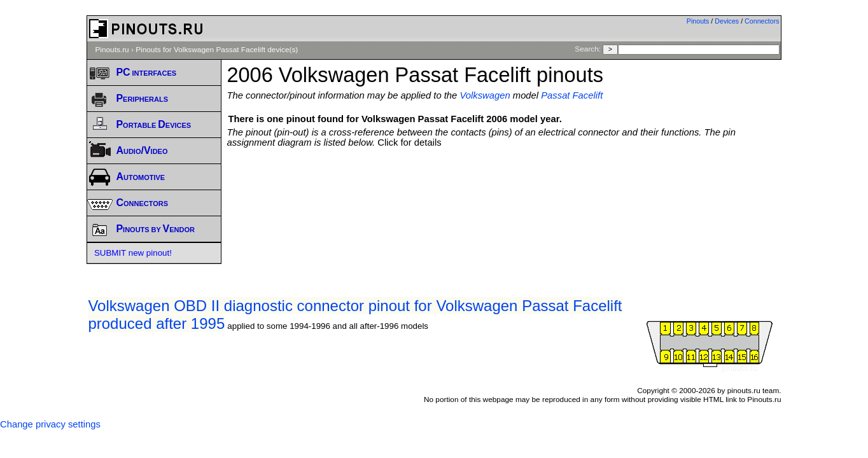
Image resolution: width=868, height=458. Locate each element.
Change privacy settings (50, 424)
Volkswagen (485, 95)
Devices (727, 21)
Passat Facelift (572, 95)
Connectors (762, 21)
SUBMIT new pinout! (133, 253)
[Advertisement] (504, 183)
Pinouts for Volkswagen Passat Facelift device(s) (217, 50)
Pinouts (698, 21)
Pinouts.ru (112, 50)
